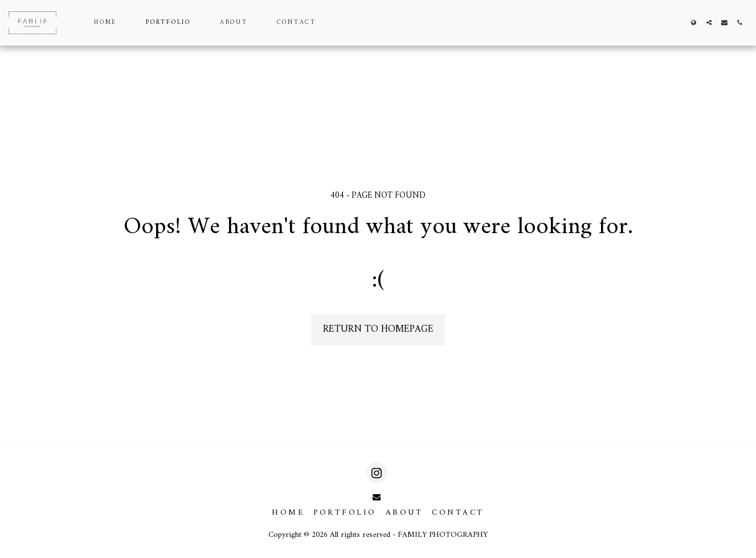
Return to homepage (378, 329)
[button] (709, 23)
